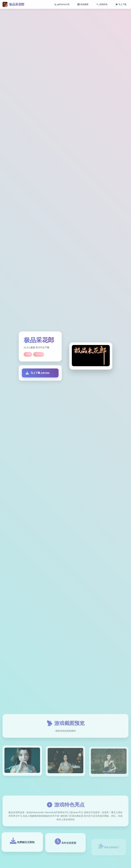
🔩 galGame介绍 (62, 4)
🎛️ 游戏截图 (83, 4)
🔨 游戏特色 (102, 4)
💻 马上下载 (121, 4)
